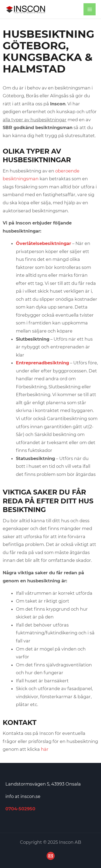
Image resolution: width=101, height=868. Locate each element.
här (45, 749)
